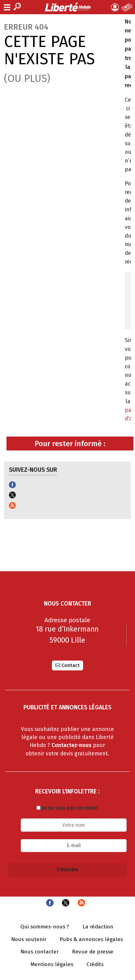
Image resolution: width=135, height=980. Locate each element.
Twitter (66, 903)
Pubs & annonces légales (91, 940)
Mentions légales (52, 965)
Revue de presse (93, 952)
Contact (71, 665)
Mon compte (115, 7)
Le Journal (127, 7)
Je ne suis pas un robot (67, 808)
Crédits (95, 965)
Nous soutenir (29, 940)
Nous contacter (40, 952)
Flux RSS (81, 903)
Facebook (50, 903)
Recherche (17, 6)
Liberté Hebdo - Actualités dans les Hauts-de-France (67, 7)
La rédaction (98, 927)
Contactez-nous (72, 745)
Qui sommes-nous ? (45, 927)
